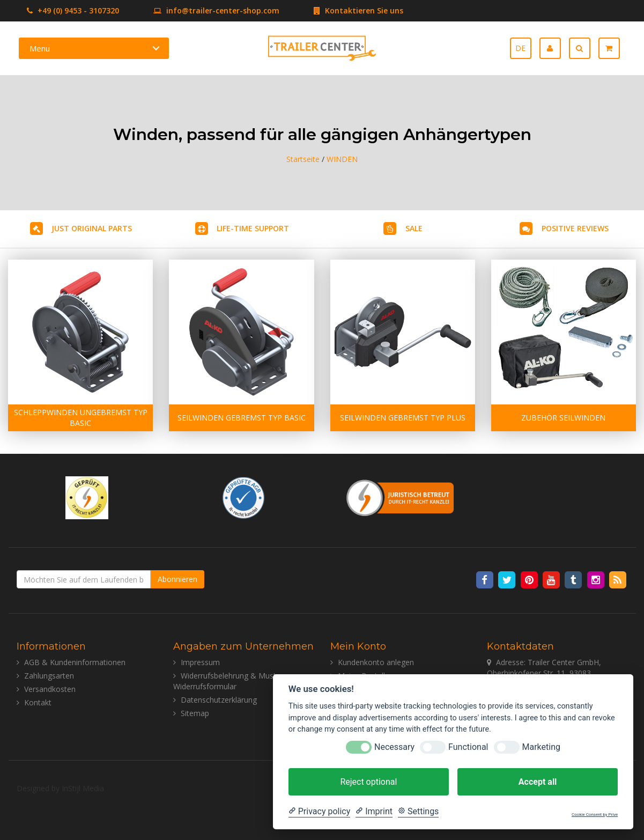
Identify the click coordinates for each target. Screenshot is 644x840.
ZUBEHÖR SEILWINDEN (563, 418)
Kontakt (38, 702)
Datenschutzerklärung (219, 700)
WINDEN (342, 159)
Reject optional (368, 782)
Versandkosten (50, 689)
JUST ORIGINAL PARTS (92, 228)
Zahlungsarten (49, 676)
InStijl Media (83, 788)
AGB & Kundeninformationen (75, 662)
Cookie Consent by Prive (595, 815)
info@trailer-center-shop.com (200, 10)
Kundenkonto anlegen (376, 662)
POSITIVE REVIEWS (575, 228)
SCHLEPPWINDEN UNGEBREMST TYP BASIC (81, 418)
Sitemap (195, 713)
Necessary (394, 747)
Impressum (200, 662)
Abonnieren (177, 579)
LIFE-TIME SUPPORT (253, 228)
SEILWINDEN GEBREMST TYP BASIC (242, 418)
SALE (414, 228)
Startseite (303, 159)
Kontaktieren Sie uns (342, 10)
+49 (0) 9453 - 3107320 (73, 10)
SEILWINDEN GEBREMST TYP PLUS (403, 418)
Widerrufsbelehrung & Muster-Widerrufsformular (230, 681)
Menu (40, 48)
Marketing (541, 747)
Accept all (538, 782)
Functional (468, 747)
